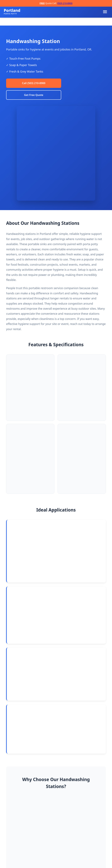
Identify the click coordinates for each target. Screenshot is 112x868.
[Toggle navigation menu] (105, 12)
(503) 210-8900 (65, 3)
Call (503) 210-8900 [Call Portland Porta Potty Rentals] (34, 84)
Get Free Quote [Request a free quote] (34, 96)
